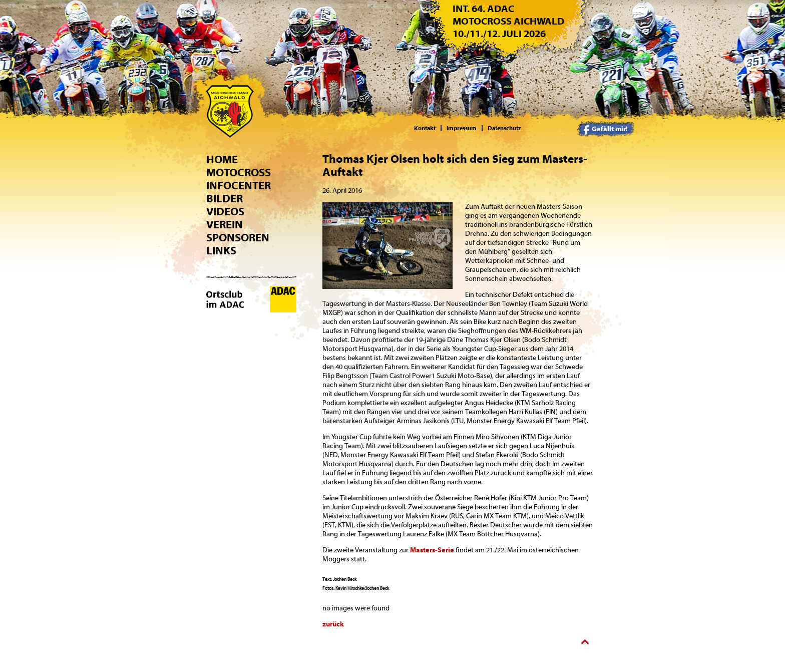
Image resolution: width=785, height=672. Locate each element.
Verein (225, 225)
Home (222, 160)
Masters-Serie (432, 550)
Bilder (225, 199)
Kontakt (425, 128)
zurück (333, 624)
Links (221, 251)
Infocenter (239, 186)
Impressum (462, 128)
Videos (225, 212)
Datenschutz (504, 128)
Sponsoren (238, 238)
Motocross (239, 173)
